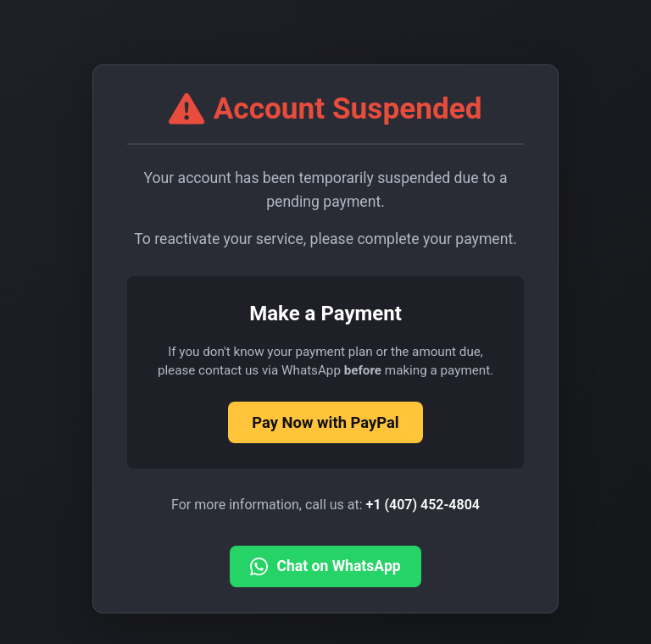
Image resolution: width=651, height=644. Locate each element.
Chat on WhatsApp (325, 566)
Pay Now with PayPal (325, 422)
